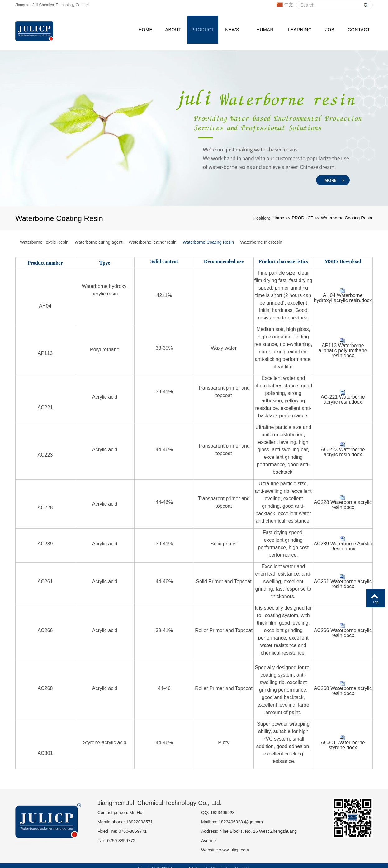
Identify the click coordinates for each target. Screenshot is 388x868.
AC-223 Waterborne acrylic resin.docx (343, 440)
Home (144, 24)
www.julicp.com (234, 838)
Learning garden (298, 30)
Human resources (264, 30)
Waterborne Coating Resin (347, 206)
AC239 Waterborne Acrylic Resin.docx (343, 534)
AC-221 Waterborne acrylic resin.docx (343, 387)
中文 (285, 5)
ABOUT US (172, 30)
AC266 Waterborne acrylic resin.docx (343, 621)
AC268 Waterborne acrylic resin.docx (343, 679)
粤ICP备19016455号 (194, 862)
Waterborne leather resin (153, 230)
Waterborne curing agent (99, 230)
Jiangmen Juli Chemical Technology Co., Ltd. (52, 5)
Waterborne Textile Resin (44, 230)
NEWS (231, 24)
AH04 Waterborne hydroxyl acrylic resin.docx (343, 286)
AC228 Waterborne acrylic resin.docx (343, 493)
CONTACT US (358, 30)
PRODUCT (201, 24)
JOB (328, 24)
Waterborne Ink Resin (261, 230)
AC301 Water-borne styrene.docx (343, 733)
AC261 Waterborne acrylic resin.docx (343, 572)
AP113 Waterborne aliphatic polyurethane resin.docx (343, 338)
